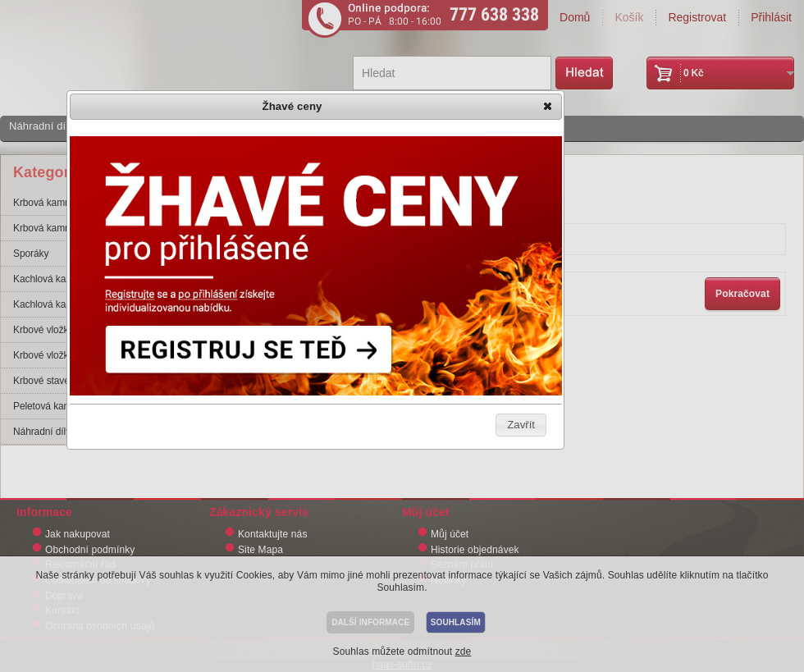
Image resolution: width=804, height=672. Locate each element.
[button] (549, 107)
